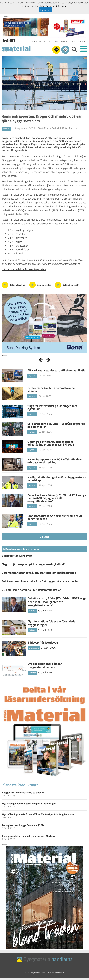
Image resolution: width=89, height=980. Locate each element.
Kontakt (82, 42)
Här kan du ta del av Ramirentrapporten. (24, 269)
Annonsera (36, 42)
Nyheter (6, 129)
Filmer (64, 42)
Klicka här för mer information (53, 6)
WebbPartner (59, 973)
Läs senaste (48, 42)
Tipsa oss (72, 42)
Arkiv (57, 42)
